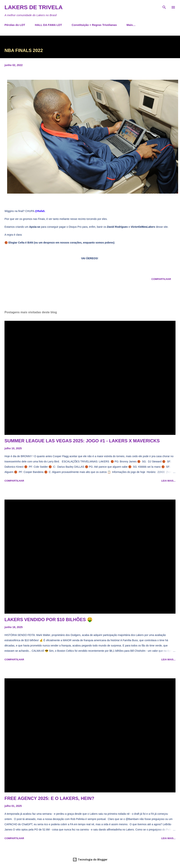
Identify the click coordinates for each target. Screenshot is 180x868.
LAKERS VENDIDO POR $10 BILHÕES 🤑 (49, 620)
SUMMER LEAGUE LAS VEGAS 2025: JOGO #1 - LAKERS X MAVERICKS (82, 441)
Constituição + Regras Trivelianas (94, 25)
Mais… (131, 25)
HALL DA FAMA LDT (48, 25)
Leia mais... (168, 481)
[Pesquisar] (164, 7)
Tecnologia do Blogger (90, 859)
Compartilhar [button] (161, 279)
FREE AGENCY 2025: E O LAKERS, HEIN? (49, 798)
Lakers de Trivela (34, 7)
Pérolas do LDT (15, 25)
